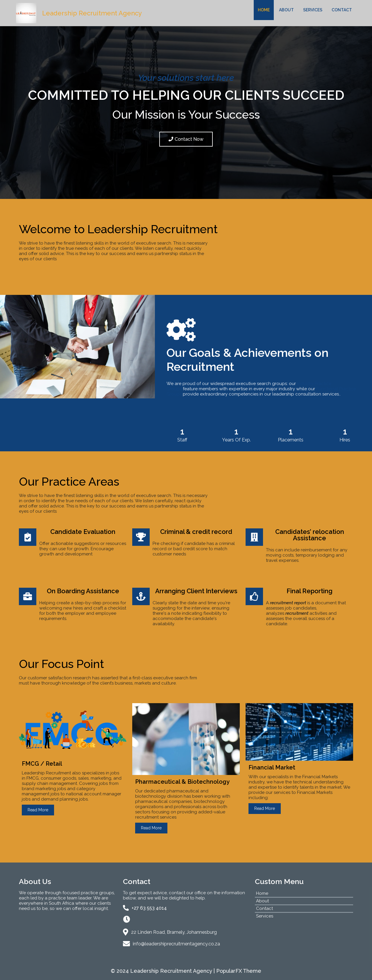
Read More (38, 810)
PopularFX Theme (239, 971)
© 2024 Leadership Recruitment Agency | (163, 971)
